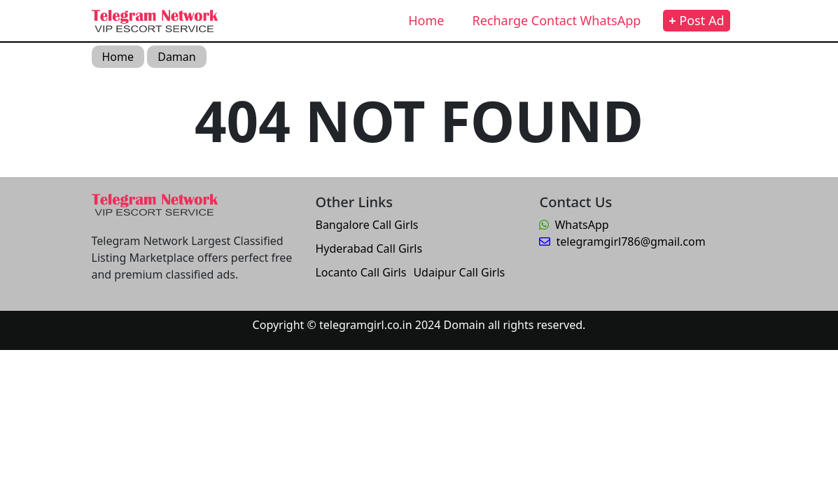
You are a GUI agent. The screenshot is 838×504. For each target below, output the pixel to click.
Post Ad (696, 20)
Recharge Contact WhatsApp (556, 20)
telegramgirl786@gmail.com (622, 241)
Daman (176, 57)
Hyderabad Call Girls (369, 248)
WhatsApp (574, 225)
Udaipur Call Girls (459, 272)
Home (426, 20)
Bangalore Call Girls (366, 225)
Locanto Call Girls (361, 272)
